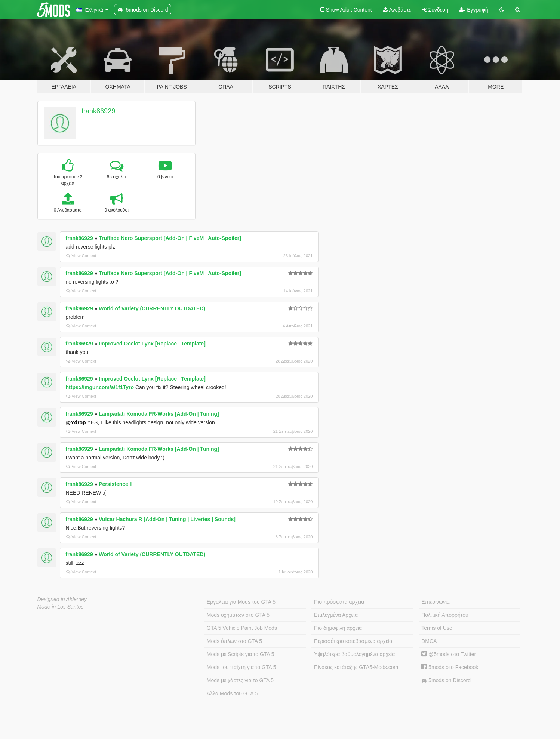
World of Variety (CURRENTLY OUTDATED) (152, 308)
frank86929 (98, 111)
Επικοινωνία (436, 602)
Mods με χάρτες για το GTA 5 (240, 680)
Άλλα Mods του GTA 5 (232, 693)
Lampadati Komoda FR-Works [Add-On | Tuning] (159, 414)
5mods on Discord (446, 681)
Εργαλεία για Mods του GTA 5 (241, 602)
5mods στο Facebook (450, 667)
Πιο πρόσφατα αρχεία (339, 602)
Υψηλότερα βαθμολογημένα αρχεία (354, 654)
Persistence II (116, 484)
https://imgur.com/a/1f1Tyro (100, 387)
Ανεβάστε (397, 10)
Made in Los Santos (61, 607)
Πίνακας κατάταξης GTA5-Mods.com (356, 667)
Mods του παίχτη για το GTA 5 (241, 667)
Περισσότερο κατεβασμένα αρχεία (353, 641)
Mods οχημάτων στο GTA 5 (238, 615)
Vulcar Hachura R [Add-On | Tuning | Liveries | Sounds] (167, 519)
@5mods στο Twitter (449, 654)
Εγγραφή (474, 10)
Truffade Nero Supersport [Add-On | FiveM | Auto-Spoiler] (170, 238)
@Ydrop (76, 422)
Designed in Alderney (62, 599)
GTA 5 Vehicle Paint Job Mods (242, 628)
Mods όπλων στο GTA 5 (234, 641)
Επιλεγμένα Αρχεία (336, 615)
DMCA (429, 641)
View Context (81, 256)
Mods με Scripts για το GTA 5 (241, 654)
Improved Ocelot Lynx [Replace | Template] (152, 344)
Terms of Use (437, 628)
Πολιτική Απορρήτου (445, 615)
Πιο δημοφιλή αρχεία (338, 628)
